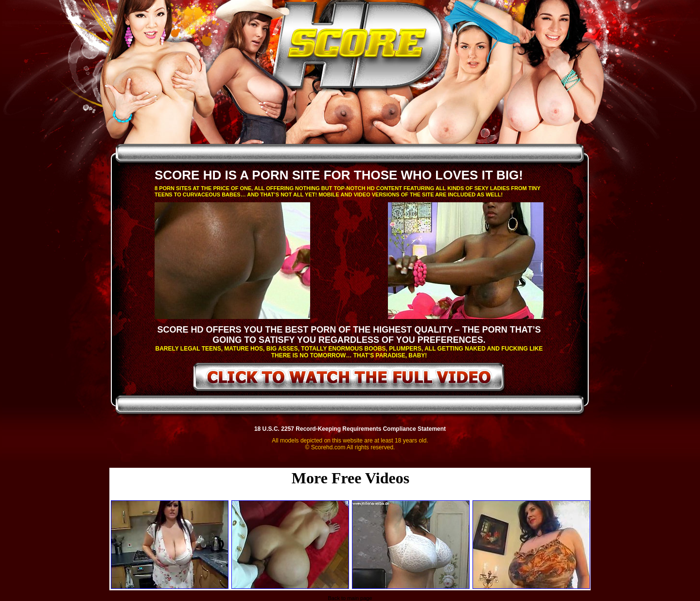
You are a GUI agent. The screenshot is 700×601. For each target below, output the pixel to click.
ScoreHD (358, 48)
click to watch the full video (349, 379)
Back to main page (350, 598)
